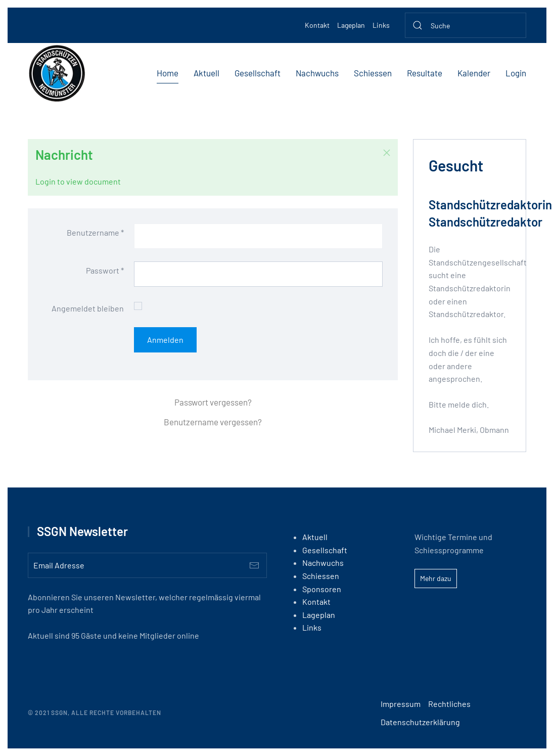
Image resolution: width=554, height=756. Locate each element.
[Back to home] (57, 73)
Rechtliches (449, 704)
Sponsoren (322, 589)
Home (168, 73)
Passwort (105, 270)
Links (381, 25)
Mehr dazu (436, 578)
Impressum (401, 704)
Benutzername (95, 232)
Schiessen (373, 73)
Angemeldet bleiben (88, 308)
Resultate (425, 73)
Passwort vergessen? (213, 402)
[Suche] (466, 25)
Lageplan (351, 25)
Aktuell (206, 73)
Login (516, 73)
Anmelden (165, 340)
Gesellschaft (258, 73)
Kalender (474, 73)
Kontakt (317, 25)
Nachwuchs (317, 73)
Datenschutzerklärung (420, 722)
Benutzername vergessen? (213, 422)
